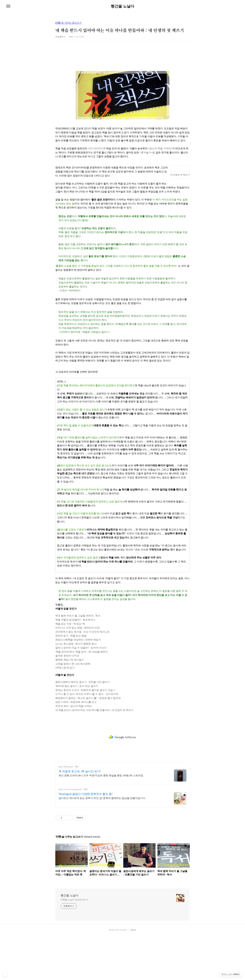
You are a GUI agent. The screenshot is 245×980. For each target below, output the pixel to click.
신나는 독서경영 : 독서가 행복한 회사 (76, 688)
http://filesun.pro (66, 810)
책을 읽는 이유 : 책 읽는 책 (70, 668)
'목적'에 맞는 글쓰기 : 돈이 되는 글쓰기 (77, 730)
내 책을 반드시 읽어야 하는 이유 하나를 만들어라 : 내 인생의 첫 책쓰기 (94, 754)
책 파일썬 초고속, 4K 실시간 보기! (80, 815)
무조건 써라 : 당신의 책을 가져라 (73, 750)
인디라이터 (95, 192)
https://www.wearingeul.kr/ (71, 833)
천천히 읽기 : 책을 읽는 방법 (71, 679)
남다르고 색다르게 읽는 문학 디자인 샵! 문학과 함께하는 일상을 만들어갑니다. (102, 842)
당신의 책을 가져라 (160, 192)
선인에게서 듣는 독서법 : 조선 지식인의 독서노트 (82, 676)
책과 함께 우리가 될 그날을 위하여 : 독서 (78, 659)
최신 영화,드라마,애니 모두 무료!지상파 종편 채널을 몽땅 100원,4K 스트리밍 (101, 819)
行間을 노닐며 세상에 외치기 (74, 943)
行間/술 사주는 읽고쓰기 (68, 23)
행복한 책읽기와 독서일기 (70, 704)
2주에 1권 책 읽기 (65, 712)
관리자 (133, 974)
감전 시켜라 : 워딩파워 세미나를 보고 (76, 746)
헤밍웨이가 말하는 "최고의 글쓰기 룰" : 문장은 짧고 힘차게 (88, 742)
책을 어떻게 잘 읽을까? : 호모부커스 (75, 664)
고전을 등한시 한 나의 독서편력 (73, 708)
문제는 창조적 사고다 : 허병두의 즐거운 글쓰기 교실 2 (85, 734)
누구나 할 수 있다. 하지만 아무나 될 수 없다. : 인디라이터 (87, 738)
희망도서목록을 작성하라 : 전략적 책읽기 (78, 684)
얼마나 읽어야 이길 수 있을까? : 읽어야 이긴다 (81, 692)
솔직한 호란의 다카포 (67, 699)
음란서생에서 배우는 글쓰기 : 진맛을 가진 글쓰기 (82, 726)
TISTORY (123, 974)
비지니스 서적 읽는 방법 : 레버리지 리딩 (77, 671)
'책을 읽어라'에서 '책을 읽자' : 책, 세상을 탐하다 (82, 696)
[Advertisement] (122, 84)
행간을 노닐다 (122, 6)
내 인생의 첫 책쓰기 (180, 219)
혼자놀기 (146, 196)
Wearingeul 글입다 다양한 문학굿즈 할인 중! (86, 838)
